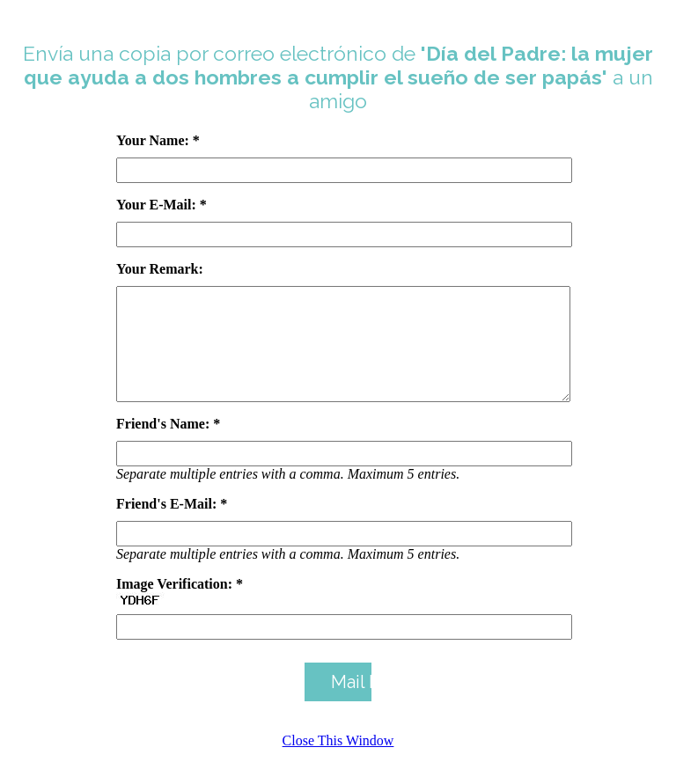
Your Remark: (160, 269)
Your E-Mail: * (162, 205)
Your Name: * (158, 140)
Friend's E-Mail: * (172, 525)
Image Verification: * (180, 605)
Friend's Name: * (168, 445)
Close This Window (338, 762)
